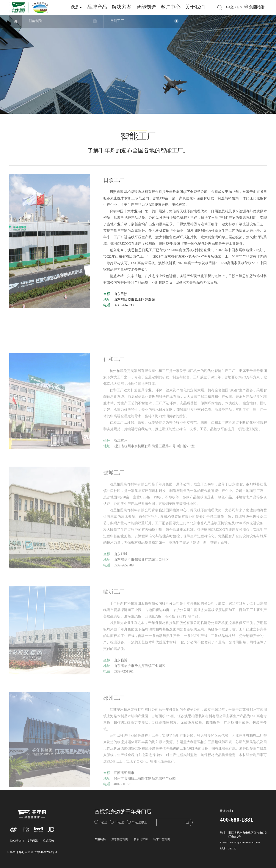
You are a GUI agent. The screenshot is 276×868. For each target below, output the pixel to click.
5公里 (101, 822)
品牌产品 (97, 7)
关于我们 (195, 7)
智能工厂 (117, 21)
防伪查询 (16, 841)
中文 (230, 7)
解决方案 (122, 7)
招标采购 (48, 841)
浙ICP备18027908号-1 (44, 852)
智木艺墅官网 (162, 839)
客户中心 (171, 7)
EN (240, 7)
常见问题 (32, 841)
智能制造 (146, 7)
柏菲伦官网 (141, 839)
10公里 (117, 822)
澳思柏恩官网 (120, 839)
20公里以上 (137, 822)
